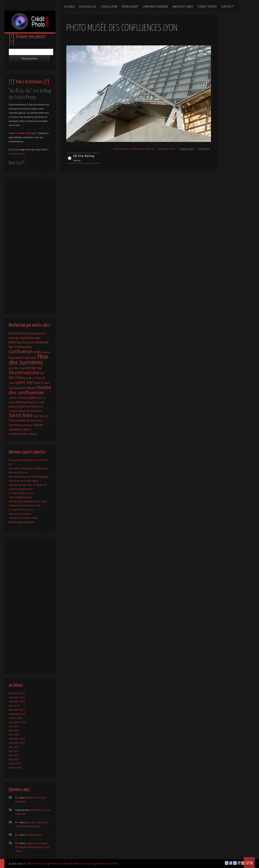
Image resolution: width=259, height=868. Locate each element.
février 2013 (15, 763)
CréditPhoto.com (37, 864)
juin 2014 (14, 726)
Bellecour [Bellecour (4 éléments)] (15, 342)
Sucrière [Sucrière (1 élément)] (39, 421)
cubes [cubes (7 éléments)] (37, 352)
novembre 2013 (17, 743)
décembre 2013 (17, 739)
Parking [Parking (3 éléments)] (21, 402)
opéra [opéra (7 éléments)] (32, 397)
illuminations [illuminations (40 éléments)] (24, 372)
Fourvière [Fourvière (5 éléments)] (30, 358)
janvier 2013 (15, 768)
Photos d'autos (85, 864)
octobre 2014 (15, 718)
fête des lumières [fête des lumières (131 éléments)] (28, 359)
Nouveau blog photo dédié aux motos (28, 501)
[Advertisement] (30, 244)
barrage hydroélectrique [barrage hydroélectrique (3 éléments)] (25, 338)
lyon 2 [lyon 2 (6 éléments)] (38, 382)
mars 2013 (14, 759)
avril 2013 (14, 755)
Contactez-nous (17, 154)
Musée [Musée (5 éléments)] (31, 388)
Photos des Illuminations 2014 (24, 506)
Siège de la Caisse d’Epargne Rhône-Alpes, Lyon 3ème (32, 847)
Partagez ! (32, 133)
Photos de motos (108, 864)
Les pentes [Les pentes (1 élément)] (29, 378)
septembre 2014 (17, 722)
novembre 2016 (17, 697)
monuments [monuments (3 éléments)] (18, 388)
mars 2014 (14, 735)
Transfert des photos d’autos (23, 518)
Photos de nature (61, 864)
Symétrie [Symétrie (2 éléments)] (14, 425)
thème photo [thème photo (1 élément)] (26, 425)
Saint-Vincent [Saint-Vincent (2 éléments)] (41, 416)
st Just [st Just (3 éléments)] (31, 420)
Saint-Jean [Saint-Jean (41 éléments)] (20, 415)
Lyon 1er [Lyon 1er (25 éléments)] (24, 382)
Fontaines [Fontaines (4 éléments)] (15, 358)
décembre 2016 (17, 693)
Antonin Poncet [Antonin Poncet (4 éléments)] (19, 333)
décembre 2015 (17, 702)
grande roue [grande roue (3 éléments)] (17, 368)
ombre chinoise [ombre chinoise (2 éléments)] (18, 398)
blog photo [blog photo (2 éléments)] (29, 342)
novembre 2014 (17, 714)
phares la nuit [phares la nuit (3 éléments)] (35, 402)
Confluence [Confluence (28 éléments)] (20, 351)
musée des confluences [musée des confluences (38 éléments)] (30, 390)
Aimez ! (13, 133)
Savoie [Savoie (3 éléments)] (13, 420)
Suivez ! (22, 133)
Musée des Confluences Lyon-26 (135, 149)
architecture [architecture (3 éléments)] (38, 333)
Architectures (34, 835)
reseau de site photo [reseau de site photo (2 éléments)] (30, 411)
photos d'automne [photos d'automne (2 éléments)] (19, 406)
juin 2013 (14, 747)
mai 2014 (13, 730)
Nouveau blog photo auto (22, 522)
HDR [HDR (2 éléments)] (28, 368)
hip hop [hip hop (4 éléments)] (36, 368)
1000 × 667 (169, 149)
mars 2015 (14, 706)
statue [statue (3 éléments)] (22, 420)
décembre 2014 (17, 710)
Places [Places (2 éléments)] (35, 406)
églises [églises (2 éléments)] (33, 434)
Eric (18, 797)
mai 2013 (13, 751)
